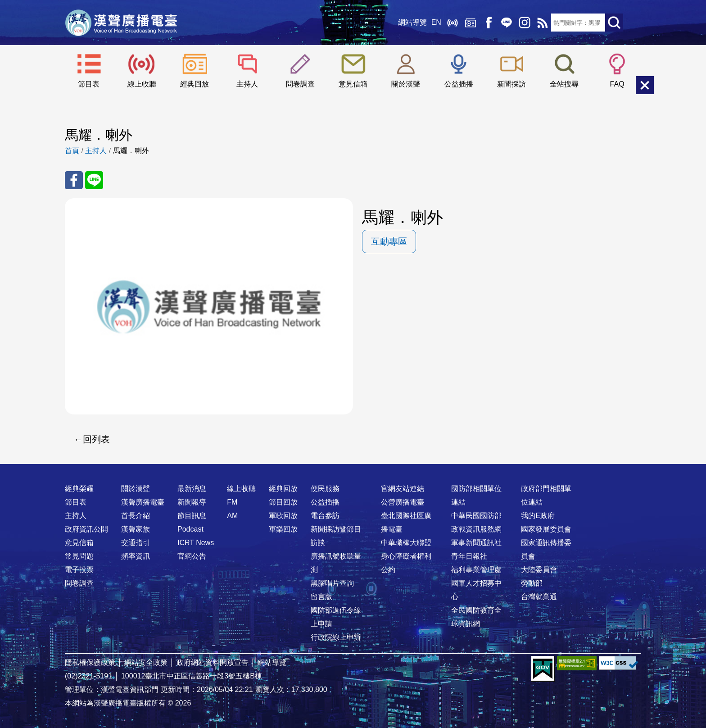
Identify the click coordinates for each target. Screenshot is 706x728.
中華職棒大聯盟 (406, 543)
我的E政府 (538, 516)
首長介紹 (136, 516)
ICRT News (196, 543)
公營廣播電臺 (403, 502)
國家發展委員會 (546, 529)
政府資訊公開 (86, 529)
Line (506, 23)
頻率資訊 (136, 556)
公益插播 (459, 84)
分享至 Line (94, 180)
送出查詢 (614, 23)
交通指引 (136, 543)
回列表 (96, 439)
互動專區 (389, 241)
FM (232, 502)
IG (524, 23)
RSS (542, 23)
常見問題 (79, 556)
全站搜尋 (564, 84)
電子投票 (79, 570)
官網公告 (192, 556)
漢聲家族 (136, 529)
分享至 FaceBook (74, 180)
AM (232, 516)
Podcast (190, 529)
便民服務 (325, 489)
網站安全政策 (146, 662)
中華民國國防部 (476, 516)
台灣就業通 (539, 597)
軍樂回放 (283, 529)
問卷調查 (300, 84)
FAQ (617, 84)
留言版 (321, 597)
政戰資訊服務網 (476, 529)
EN (436, 22)
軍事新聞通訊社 (476, 543)
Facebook (488, 23)
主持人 (247, 84)
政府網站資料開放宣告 (213, 662)
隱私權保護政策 (90, 662)
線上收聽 (452, 23)
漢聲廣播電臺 (121, 23)
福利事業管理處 (476, 570)
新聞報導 (192, 502)
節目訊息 (192, 516)
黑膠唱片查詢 (332, 583)
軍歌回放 (283, 516)
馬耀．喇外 (131, 151)
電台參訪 (325, 516)
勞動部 (532, 583)
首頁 (72, 151)
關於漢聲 (406, 84)
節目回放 (283, 502)
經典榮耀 (79, 489)
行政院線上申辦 (336, 637)
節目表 (89, 84)
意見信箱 (353, 84)
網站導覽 (412, 22)
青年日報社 (469, 556)
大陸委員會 (539, 570)
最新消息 (192, 489)
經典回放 (470, 23)
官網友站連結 (403, 489)
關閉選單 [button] (645, 85)
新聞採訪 (511, 84)
